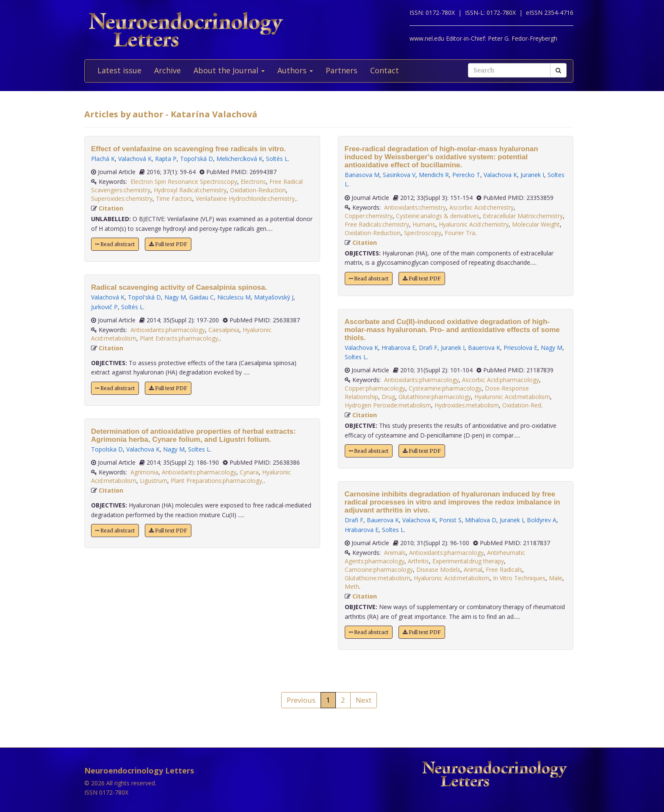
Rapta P (166, 159)
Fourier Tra (460, 233)
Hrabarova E (398, 348)
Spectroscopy (423, 233)
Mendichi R (434, 175)
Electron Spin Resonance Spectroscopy (184, 182)
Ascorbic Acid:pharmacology (501, 380)
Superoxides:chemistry (122, 198)
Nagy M (175, 297)
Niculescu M (234, 297)
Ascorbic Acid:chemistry (481, 207)
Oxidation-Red (522, 405)
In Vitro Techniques (519, 578)
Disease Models (438, 570)
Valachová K (135, 159)
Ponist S (450, 520)
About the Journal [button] (229, 70)
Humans (424, 224)
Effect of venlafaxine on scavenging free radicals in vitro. (188, 149)
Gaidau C (202, 297)
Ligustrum (154, 481)
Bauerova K (484, 348)
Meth (352, 586)
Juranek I (532, 175)
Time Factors (174, 198)
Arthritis (418, 561)
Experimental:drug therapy (468, 561)
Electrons (253, 182)
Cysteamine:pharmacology (445, 388)
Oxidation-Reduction (258, 190)
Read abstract (115, 244)
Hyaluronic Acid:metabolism (512, 397)
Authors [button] (295, 70)
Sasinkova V (399, 175)
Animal (473, 570)
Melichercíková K (239, 159)
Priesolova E (520, 348)
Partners (342, 70)
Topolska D (107, 449)
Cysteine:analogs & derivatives (438, 216)
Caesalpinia (224, 330)
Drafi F (428, 348)
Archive (167, 70)
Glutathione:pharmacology (435, 397)
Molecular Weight (536, 224)
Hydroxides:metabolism (467, 405)
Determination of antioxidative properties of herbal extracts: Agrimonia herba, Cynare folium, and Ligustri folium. (194, 435)
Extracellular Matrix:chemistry (523, 216)
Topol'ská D (196, 159)
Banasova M (362, 175)
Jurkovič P (104, 307)
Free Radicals (504, 570)
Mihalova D (481, 520)
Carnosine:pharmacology (379, 570)
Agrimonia (144, 472)
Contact (385, 70)
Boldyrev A (542, 520)
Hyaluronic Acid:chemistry (474, 224)
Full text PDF (168, 244)
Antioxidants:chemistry (415, 207)
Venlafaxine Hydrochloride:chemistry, (246, 198)
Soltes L (199, 449)
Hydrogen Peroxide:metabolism (388, 405)
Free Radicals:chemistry (377, 224)
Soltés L (277, 159)
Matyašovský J (274, 297)
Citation (111, 208)
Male (556, 578)
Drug (388, 397)
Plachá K (103, 159)
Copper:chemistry (369, 216)
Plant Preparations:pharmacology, (217, 481)
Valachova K (143, 449)
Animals (395, 553)
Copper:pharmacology (375, 388)
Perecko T (466, 175)
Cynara (249, 472)
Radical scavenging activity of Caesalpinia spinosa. (179, 287)
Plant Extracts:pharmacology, (180, 338)
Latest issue (119, 70)
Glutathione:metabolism (378, 578)
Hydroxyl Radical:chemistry (190, 190)
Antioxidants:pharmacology (168, 330)
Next (364, 700)
